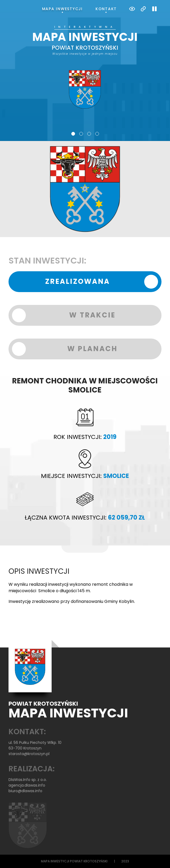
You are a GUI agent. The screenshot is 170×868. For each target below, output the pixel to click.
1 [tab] (73, 134)
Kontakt (106, 9)
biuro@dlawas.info (25, 791)
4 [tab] (97, 134)
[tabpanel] (85, 67)
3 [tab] (89, 134)
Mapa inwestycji (62, 9)
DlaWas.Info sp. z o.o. (28, 780)
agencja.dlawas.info (27, 785)
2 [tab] (81, 134)
